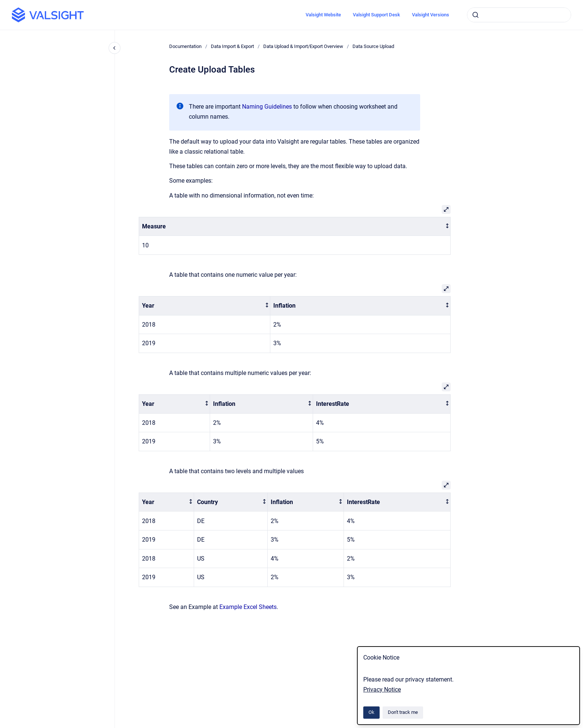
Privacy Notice (382, 689)
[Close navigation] (115, 48)
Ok (371, 712)
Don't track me (403, 712)
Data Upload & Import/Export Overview (303, 46)
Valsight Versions (431, 15)
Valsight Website (323, 15)
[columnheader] (295, 226)
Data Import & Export (232, 46)
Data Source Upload (373, 46)
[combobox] (519, 15)
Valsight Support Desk (376, 15)
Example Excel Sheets (248, 607)
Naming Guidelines (267, 107)
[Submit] (476, 15)
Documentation (185, 46)
